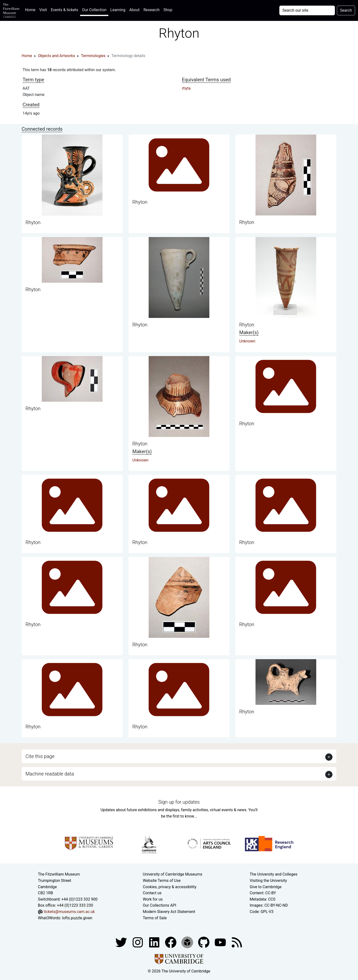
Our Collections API (160, 905)
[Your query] (307, 10)
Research (152, 10)
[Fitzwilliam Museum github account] (204, 942)
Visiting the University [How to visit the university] (268, 881)
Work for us (153, 899)
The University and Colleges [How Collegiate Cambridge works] (273, 874)
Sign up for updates (179, 802)
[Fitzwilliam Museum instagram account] (138, 942)
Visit (43, 10)
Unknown (247, 341)
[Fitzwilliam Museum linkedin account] (171, 942)
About (134, 10)
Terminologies (93, 56)
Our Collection (94, 10)
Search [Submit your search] (346, 10)
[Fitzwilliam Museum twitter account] (122, 942)
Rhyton (33, 222)
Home (31, 9)
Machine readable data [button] (50, 774)
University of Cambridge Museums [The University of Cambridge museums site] (173, 874)
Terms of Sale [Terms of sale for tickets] (155, 918)
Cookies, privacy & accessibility (170, 887)
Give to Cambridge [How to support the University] (266, 887)
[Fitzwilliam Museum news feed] (237, 942)
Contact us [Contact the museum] (152, 893)
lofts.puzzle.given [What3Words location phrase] (77, 918)
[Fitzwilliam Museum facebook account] (155, 942)
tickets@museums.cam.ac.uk (69, 912)
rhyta (186, 88)
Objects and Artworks (56, 56)
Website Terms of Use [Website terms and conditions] (162, 881)
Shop (168, 10)
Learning (118, 10)
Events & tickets (64, 10)
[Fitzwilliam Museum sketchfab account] (188, 942)
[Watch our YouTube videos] (221, 942)
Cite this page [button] (40, 756)
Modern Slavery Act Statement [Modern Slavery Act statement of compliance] (169, 912)
